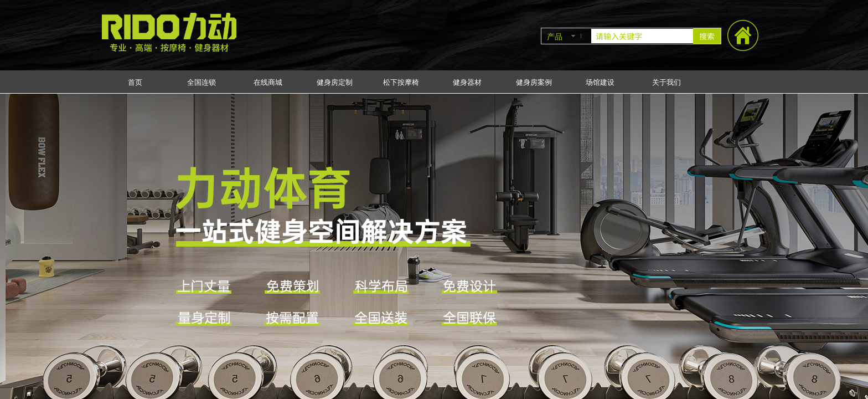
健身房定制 (335, 82)
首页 (135, 82)
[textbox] (642, 36)
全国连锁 (201, 82)
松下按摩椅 (401, 82)
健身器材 (467, 82)
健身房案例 (534, 82)
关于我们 (666, 82)
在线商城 (268, 82)
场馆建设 (600, 82)
